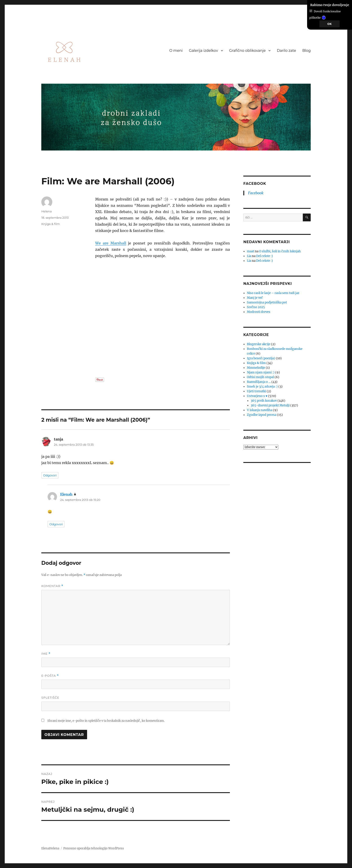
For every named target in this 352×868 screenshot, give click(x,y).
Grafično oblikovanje (247, 51)
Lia (249, 256)
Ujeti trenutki (256, 391)
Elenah (66, 494)
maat (251, 251)
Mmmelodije (256, 368)
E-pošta (50, 676)
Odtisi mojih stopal (260, 377)
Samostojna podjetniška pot (267, 302)
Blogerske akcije (259, 344)
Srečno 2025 (256, 307)
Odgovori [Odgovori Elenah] (56, 524)
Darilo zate (286, 51)
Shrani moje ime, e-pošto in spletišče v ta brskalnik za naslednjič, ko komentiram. (106, 721)
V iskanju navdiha (260, 410)
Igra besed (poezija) (261, 358)
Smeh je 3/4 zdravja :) (262, 387)
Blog (307, 51)
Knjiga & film (51, 224)
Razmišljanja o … (259, 382)
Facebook (256, 193)
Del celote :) (265, 256)
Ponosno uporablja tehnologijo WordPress (94, 848)
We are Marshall (111, 243)
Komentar (52, 586)
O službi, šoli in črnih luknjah (280, 251)
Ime (46, 654)
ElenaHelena (50, 848)
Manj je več (255, 298)
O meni (176, 51)
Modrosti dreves (259, 312)
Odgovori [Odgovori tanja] (50, 475)
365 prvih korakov (264, 401)
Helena (46, 211)
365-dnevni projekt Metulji (270, 405)
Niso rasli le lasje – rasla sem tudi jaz (273, 293)
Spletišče (50, 698)
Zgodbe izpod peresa (262, 415)
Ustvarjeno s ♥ (257, 396)
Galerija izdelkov (203, 51)
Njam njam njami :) (261, 372)
